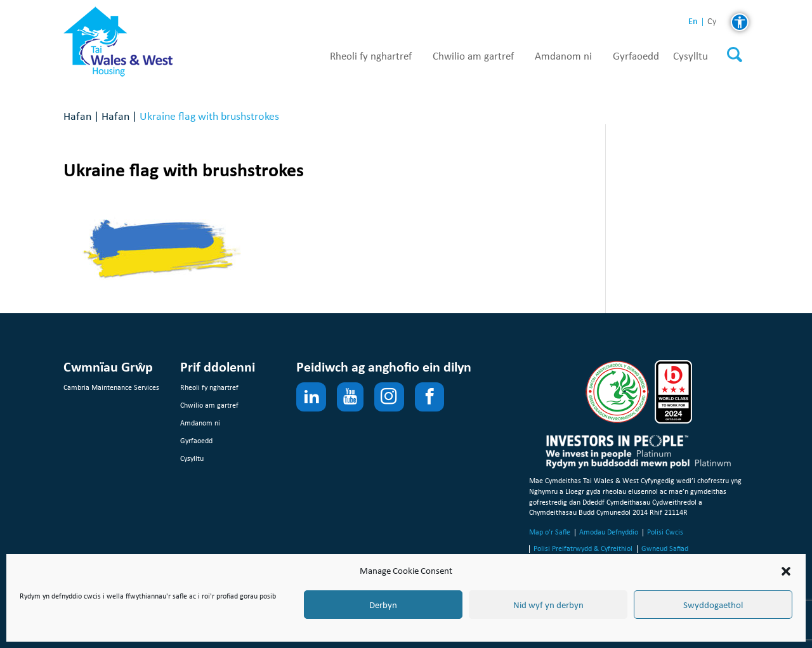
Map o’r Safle (550, 532)
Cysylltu (691, 56)
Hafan (77, 116)
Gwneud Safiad (665, 548)
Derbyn (383, 605)
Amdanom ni (563, 56)
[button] (786, 571)
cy (712, 22)
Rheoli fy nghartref (371, 56)
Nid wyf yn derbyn (548, 605)
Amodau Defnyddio (609, 532)
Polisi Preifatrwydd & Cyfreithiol (583, 548)
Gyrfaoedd (636, 56)
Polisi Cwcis (665, 532)
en (693, 21)
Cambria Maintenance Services (111, 387)
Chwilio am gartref (473, 56)
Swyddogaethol (713, 605)
